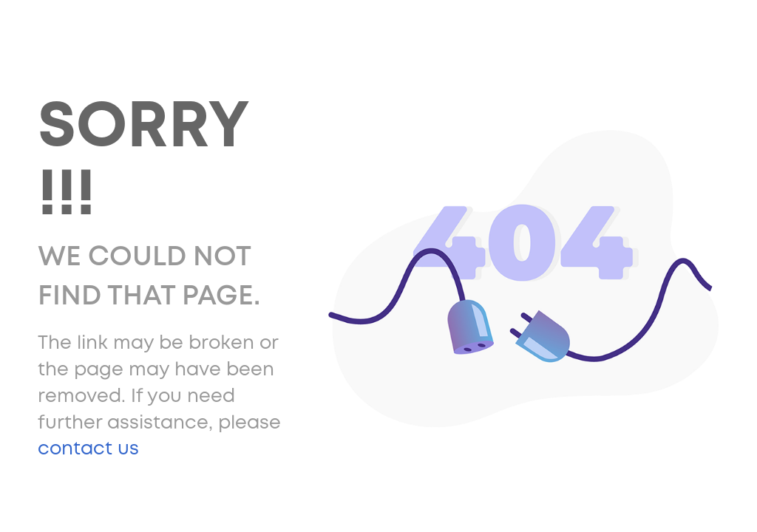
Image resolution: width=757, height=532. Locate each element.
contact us (88, 449)
